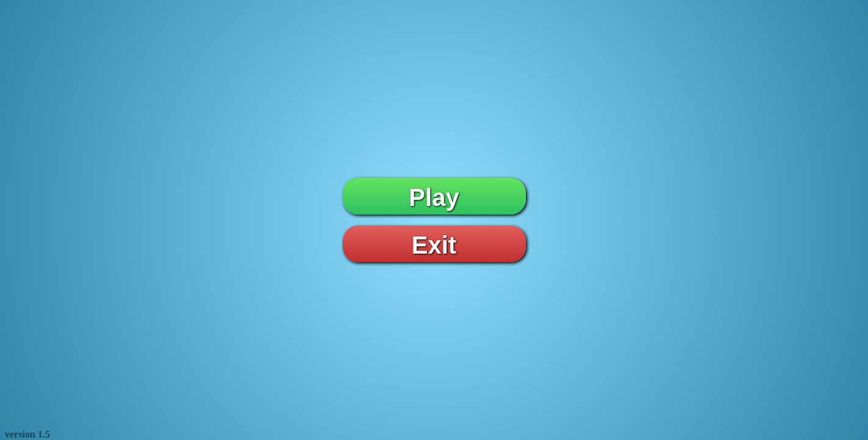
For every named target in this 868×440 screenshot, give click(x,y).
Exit (434, 245)
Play (434, 197)
